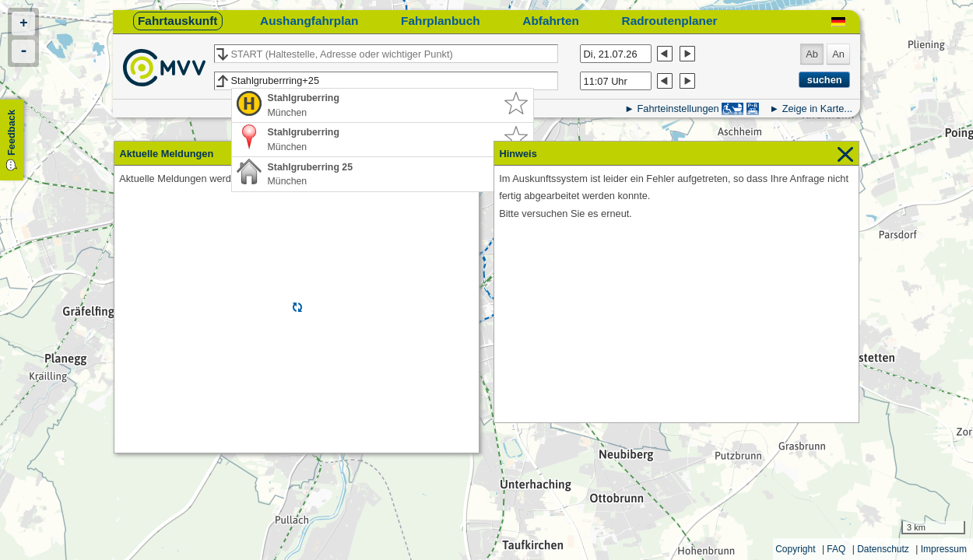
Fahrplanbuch (441, 21)
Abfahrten (551, 21)
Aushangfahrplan (309, 21)
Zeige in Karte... (817, 108)
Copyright (795, 549)
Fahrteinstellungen (678, 108)
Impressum (944, 549)
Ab (812, 54)
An (838, 54)
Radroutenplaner (670, 21)
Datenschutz (883, 549)
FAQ (836, 549)
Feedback (11, 133)
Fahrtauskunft (177, 21)
